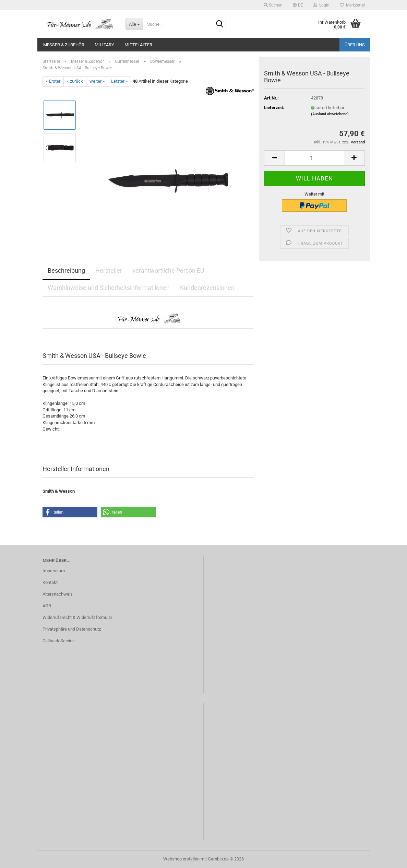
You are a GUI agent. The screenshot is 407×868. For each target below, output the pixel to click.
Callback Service (59, 641)
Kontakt (50, 582)
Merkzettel (352, 5)
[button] (298, 5)
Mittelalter (138, 45)
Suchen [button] (273, 5)
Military (104, 45)
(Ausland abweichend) (330, 114)
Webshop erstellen (181, 859)
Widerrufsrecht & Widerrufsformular (77, 617)
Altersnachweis (58, 594)
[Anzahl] (314, 158)
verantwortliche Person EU (168, 271)
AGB (47, 606)
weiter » (97, 81)
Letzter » (119, 81)
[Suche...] (134, 24)
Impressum (54, 571)
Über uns (355, 45)
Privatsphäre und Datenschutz (72, 629)
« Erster (53, 81)
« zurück (75, 81)
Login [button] (321, 5)
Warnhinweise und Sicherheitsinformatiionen (109, 288)
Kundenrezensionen (207, 288)
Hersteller (109, 271)
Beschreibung (66, 271)
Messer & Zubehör (64, 45)
